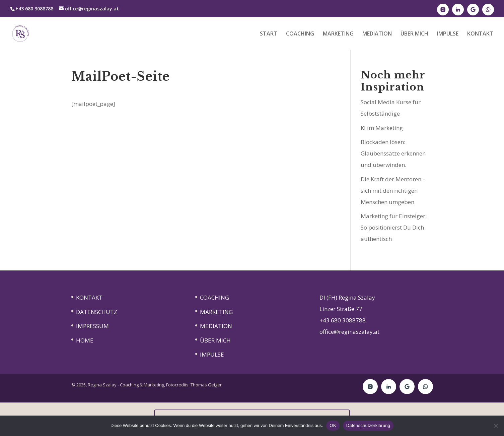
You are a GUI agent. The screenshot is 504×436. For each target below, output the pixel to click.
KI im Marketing (382, 128)
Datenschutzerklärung (368, 425)
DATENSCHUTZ (97, 312)
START (269, 34)
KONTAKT (480, 34)
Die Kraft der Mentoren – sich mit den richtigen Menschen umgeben (393, 191)
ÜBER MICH (414, 34)
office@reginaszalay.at (349, 332)
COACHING (300, 34)
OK (333, 425)
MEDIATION (377, 34)
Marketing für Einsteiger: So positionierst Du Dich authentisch (394, 227)
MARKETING (338, 34)
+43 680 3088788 (343, 320)
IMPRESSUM (92, 326)
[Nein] (496, 426)
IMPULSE (448, 34)
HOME (85, 340)
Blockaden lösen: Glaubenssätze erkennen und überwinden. (393, 153)
